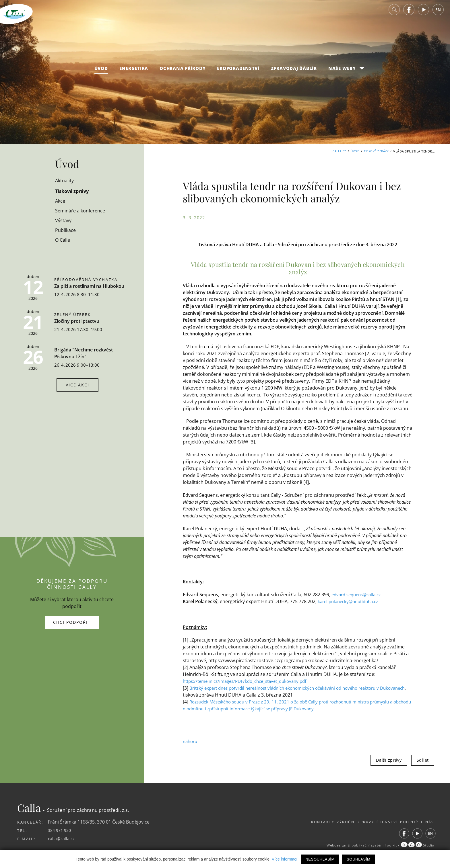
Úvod (101, 73)
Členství (380, 822)
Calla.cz (335, 151)
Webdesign (325, 845)
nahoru (191, 741)
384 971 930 (61, 830)
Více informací (285, 859)
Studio (416, 845)
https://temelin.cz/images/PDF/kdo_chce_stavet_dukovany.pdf (250, 681)
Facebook (409, 14)
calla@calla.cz (63, 838)
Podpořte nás (416, 822)
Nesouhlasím (320, 859)
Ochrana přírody (183, 73)
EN (438, 14)
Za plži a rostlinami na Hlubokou (89, 286)
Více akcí (77, 385)
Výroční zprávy (341, 822)
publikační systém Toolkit (368, 845)
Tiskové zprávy (375, 151)
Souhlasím (358, 859)
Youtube (424, 14)
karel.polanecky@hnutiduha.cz (351, 601)
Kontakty (302, 822)
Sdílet (423, 760)
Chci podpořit (72, 622)
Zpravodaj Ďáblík (294, 73)
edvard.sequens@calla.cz (359, 595)
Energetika (134, 73)
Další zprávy (389, 760)
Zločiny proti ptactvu (77, 321)
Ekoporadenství (238, 73)
